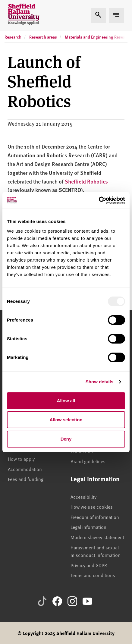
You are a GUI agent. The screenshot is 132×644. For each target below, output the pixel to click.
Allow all (66, 401)
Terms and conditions (93, 575)
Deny (66, 439)
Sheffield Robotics (86, 181)
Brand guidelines (88, 461)
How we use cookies (92, 507)
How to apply (21, 459)
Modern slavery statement (97, 537)
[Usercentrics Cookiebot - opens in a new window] (99, 200)
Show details (100, 382)
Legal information (88, 527)
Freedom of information (95, 517)
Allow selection (66, 420)
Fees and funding (26, 479)
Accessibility (83, 497)
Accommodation (25, 469)
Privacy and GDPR (89, 565)
